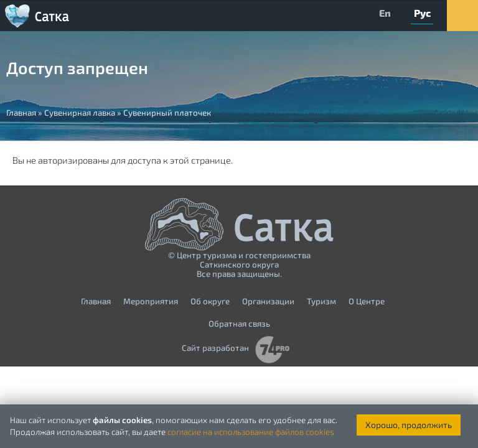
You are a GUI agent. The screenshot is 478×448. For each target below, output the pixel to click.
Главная (96, 301)
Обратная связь (239, 324)
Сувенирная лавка (80, 113)
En (385, 13)
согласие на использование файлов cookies (251, 432)
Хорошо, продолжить (409, 425)
